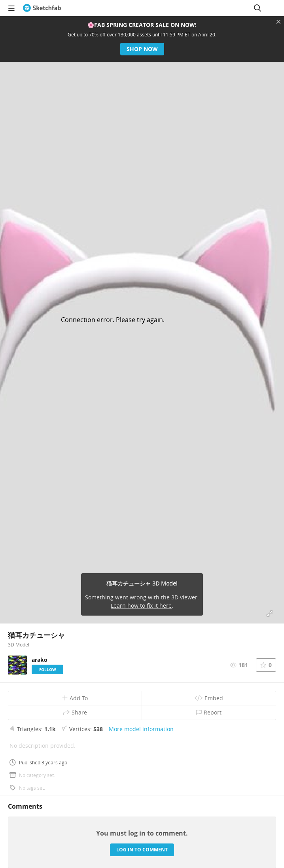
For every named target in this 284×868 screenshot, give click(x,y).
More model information (141, 729)
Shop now (142, 49)
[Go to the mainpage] (42, 8)
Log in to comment (142, 850)
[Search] (257, 8)
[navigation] (11, 8)
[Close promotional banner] (278, 22)
